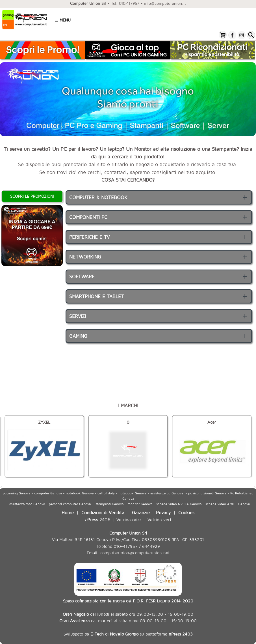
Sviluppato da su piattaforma (128, 634)
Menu (63, 20)
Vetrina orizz (129, 519)
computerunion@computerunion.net (135, 553)
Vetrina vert (160, 519)
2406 (97, 519)
